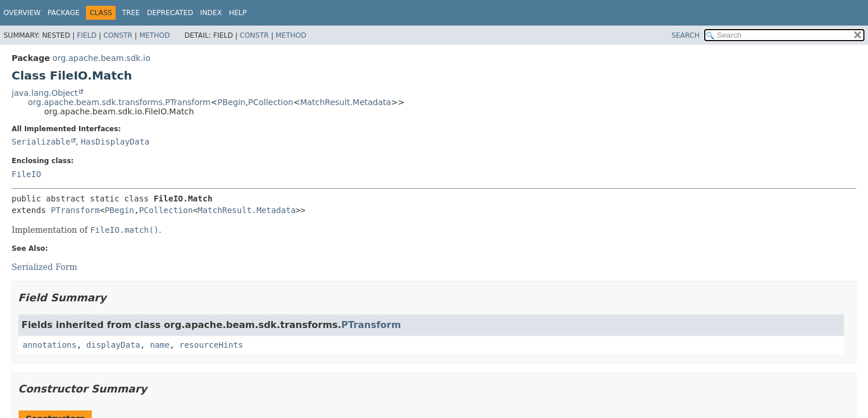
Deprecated (170, 13)
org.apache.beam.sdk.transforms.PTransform (119, 102)
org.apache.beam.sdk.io (101, 58)
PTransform (75, 210)
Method (155, 35)
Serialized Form (44, 267)
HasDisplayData (115, 142)
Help (238, 13)
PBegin (231, 102)
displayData (114, 345)
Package (64, 13)
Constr (118, 35)
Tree (131, 13)
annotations (50, 345)
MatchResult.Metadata (345, 102)
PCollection (271, 102)
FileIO (26, 174)
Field (87, 35)
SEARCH (686, 35)
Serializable (41, 142)
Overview (22, 13)
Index (211, 13)
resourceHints (211, 345)
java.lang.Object (45, 93)
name (160, 345)
